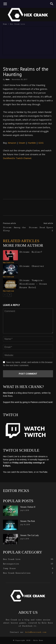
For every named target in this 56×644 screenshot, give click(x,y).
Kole (8, 79)
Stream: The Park (28, 521)
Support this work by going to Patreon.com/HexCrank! (28, 402)
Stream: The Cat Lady (30, 535)
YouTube (43, 472)
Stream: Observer (32, 266)
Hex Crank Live (17, 24)
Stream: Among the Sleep (14, 229)
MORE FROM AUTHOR (23, 245)
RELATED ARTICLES (21, 241)
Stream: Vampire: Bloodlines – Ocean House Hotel (33, 284)
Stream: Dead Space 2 (41, 229)
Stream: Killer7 (31, 252)
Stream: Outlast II (28, 507)
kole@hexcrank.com (36, 632)
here (31, 472)
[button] (52, 4)
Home (5, 24)
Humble (32, 143)
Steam (22, 143)
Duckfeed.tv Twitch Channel (17, 158)
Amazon (12, 143)
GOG (41, 143)
